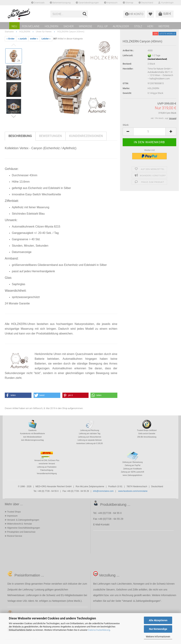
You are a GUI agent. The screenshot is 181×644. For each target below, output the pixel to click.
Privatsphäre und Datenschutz (21, 532)
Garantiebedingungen (87, 3)
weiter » (34, 39)
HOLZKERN (52, 26)
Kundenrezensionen (86, 136)
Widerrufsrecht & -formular (20, 524)
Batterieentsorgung (60, 3)
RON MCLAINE (31, 26)
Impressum (111, 3)
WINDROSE (86, 26)
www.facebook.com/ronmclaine (133, 491)
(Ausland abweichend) (157, 59)
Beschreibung (20, 136)
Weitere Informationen (158, 637)
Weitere (164, 26)
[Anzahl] (149, 132)
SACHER (69, 26)
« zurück (22, 39)
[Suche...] (84, 14)
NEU (14, 26)
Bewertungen (50, 136)
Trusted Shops (14, 512)
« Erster (11, 39)
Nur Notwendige (158, 629)
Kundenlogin (166, 3)
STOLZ (138, 26)
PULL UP (103, 26)
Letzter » (46, 39)
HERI (150, 26)
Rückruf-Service (15, 536)
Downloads (38, 3)
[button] (128, 132)
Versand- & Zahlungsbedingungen (23, 520)
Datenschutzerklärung (99, 630)
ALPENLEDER (121, 26)
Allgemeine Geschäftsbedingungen (24, 528)
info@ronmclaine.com (103, 491)
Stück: (126, 125)
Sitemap (128, 3)
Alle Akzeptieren (158, 620)
